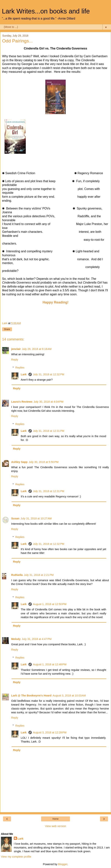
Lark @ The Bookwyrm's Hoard (31, 695)
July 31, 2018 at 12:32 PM (49, 374)
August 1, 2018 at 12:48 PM (50, 664)
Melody (16, 639)
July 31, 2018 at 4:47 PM (37, 639)
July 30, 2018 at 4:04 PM (48, 402)
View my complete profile (16, 857)
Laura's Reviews (22, 402)
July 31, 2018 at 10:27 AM (36, 518)
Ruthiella (17, 575)
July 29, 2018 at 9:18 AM (37, 349)
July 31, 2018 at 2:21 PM (39, 575)
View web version (55, 826)
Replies (20, 368)
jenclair (16, 349)
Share (7, 329)
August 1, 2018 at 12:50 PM (50, 604)
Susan (15, 518)
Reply (15, 360)
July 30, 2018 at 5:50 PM (43, 462)
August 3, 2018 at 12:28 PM (50, 732)
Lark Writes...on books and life (46, 11)
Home (55, 819)
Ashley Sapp (19, 462)
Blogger (63, 864)
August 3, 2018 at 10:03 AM (69, 695)
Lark (24, 374)
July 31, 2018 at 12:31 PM (49, 431)
